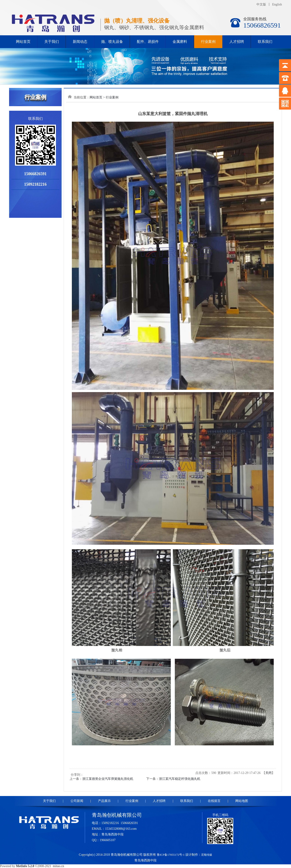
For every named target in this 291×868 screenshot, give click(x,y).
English (277, 4)
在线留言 (214, 801)
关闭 (268, 773)
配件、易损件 (148, 42)
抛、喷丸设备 (112, 42)
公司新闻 (77, 801)
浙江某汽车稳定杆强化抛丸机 (180, 779)
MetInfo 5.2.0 (25, 866)
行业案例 (208, 42)
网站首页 (23, 42)
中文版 (261, 4)
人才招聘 (237, 42)
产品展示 (104, 801)
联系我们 (265, 42)
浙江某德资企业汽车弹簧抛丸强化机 (108, 779)
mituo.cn (58, 866)
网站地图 (242, 801)
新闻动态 (80, 42)
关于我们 (52, 42)
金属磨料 (180, 42)
